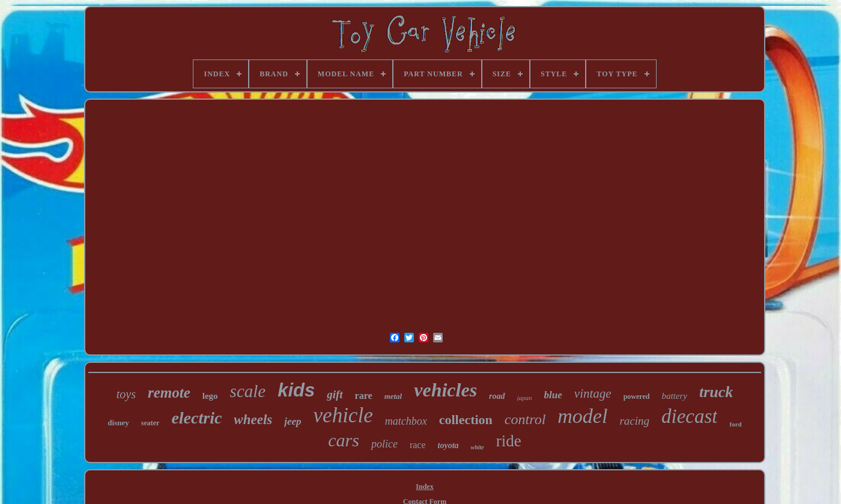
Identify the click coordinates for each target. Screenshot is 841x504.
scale (248, 391)
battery (674, 396)
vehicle (343, 415)
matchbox (406, 421)
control (525, 419)
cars (344, 440)
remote (169, 393)
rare (364, 396)
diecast (689, 416)
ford (735, 424)
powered (637, 396)
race (418, 445)
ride (509, 441)
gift (335, 394)
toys (126, 394)
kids (296, 390)
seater (150, 423)
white (478, 447)
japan (525, 398)
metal (393, 396)
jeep (293, 421)
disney (118, 423)
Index (424, 487)
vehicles (445, 390)
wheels (253, 420)
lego (210, 396)
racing (634, 421)
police (384, 444)
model (582, 416)
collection (466, 420)
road (497, 396)
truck (716, 392)
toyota (448, 445)
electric (196, 418)
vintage (593, 393)
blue (553, 395)
